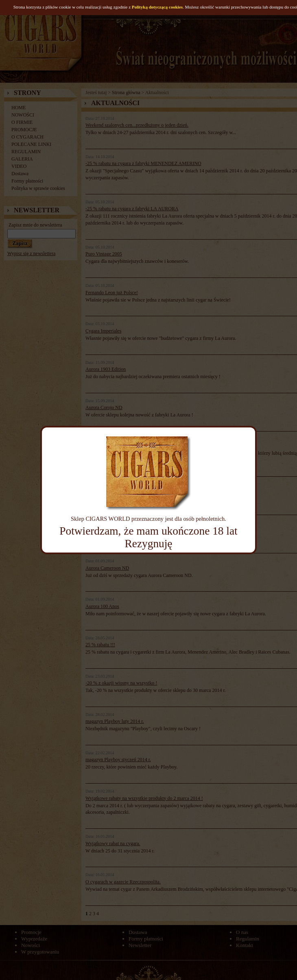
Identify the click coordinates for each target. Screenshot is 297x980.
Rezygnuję (149, 544)
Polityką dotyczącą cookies (157, 7)
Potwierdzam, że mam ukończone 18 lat (148, 531)
